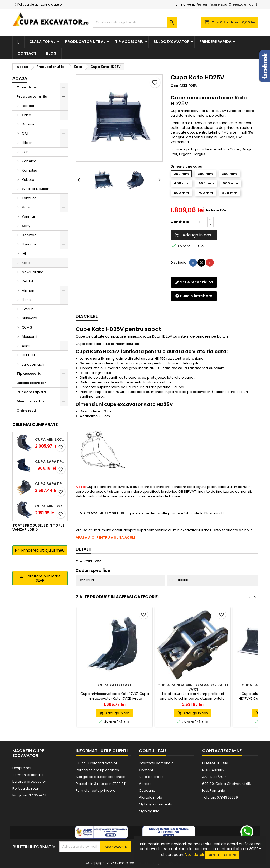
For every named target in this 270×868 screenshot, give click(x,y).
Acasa (20, 78)
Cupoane (147, 791)
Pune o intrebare (194, 296)
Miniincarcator (30, 401)
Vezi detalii (195, 855)
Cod (175, 86)
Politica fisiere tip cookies (97, 770)
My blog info (149, 811)
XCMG (27, 327)
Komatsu (30, 170)
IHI (24, 253)
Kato (26, 263)
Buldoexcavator (172, 42)
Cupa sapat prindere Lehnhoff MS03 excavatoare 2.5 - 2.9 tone (50, 462)
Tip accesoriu (129, 42)
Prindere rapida (215, 42)
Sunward (30, 318)
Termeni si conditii (28, 775)
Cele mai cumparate (35, 424)
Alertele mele (151, 797)
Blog (51, 53)
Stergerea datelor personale (101, 777)
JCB (25, 152)
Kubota (28, 180)
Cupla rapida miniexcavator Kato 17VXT (193, 687)
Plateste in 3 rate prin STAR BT (101, 784)
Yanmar (29, 217)
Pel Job (28, 281)
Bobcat (28, 106)
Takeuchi (30, 198)
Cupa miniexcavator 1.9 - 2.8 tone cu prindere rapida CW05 (50, 439)
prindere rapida (238, 128)
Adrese (145, 784)
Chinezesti (26, 411)
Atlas (26, 346)
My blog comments (155, 804)
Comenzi (147, 770)
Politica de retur (26, 788)
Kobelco (29, 161)
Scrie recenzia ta (194, 282)
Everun (28, 309)
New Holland (33, 272)
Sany (26, 226)
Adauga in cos (193, 235)
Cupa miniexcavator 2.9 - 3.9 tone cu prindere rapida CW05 (50, 506)
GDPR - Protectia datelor (97, 763)
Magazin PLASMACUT (30, 795)
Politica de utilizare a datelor (40, 4)
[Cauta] (135, 22)
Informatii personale (156, 763)
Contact (27, 53)
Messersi (30, 337)
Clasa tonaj (42, 42)
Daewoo (29, 235)
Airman (28, 290)
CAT (25, 133)
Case (26, 115)
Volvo (27, 207)
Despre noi (22, 768)
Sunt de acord (222, 855)
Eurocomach (33, 364)
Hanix (26, 300)
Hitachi (28, 143)
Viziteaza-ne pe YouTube (102, 513)
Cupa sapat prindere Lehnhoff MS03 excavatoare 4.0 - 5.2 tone (50, 484)
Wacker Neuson (36, 189)
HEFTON (28, 355)
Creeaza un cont (243, 4)
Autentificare (208, 4)
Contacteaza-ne (222, 751)
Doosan (29, 124)
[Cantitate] (200, 222)
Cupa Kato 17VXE (115, 685)
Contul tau (152, 751)
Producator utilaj (85, 42)
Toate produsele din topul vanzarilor (38, 528)
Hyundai (29, 244)
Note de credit (151, 777)
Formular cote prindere (96, 791)
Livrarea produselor (29, 782)
